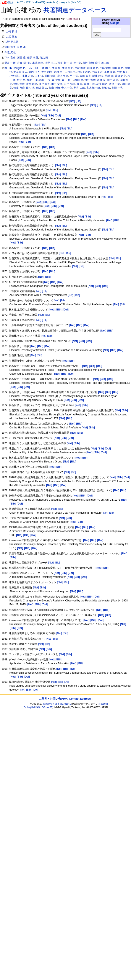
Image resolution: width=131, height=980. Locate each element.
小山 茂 (71, 72)
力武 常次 (11, 37)
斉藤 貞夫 (85, 76)
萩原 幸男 (33, 58)
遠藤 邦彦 (19, 88)
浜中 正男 (113, 80)
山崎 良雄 (11, 31)
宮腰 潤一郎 (24, 63)
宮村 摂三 (59, 72)
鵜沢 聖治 (88, 63)
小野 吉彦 (28, 76)
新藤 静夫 (98, 76)
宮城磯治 (103, 704)
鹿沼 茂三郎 (102, 63)
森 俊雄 (56, 80)
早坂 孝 (109, 76)
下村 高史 (10, 58)
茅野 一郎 (114, 84)
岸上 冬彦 (63, 76)
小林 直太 (110, 72)
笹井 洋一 (23, 47)
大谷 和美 (47, 72)
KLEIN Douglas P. (15, 68)
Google (115, 23)
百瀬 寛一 (63, 63)
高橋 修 (106, 88)
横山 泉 (79, 80)
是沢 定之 (120, 76)
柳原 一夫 (45, 80)
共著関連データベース (75, 10)
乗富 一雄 (10, 63)
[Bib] (78, 101)
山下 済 (39, 76)
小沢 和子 (122, 72)
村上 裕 (21, 80)
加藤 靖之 (118, 68)
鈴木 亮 (30, 88)
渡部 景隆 (19, 84)
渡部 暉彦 (32, 84)
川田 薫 (21, 58)
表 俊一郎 (75, 63)
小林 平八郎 (83, 72)
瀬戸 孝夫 (44, 84)
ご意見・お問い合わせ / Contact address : (65, 699)
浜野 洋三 (50, 63)
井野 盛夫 (67, 68)
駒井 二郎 (79, 88)
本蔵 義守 (38, 63)
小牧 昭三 (15, 76)
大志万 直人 (20, 72)
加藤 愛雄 (105, 68)
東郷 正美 (32, 80)
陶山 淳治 (54, 88)
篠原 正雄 (89, 84)
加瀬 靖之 (93, 68)
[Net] (72, 101)
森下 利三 (67, 80)
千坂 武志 (10, 52)
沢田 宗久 (10, 47)
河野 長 (101, 80)
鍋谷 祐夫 (42, 88)
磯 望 (79, 84)
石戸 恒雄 (69, 84)
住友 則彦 (80, 68)
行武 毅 (44, 58)
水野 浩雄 (90, 80)
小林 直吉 (97, 72)
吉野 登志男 (11, 42)
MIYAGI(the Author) (46, 2)
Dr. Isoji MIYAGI (32, 707)
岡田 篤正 (50, 76)
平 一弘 (74, 76)
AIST (20, 2)
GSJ (29, 2)
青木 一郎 (67, 88)
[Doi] (67, 682)
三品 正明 (32, 68)
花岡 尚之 (102, 84)
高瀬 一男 (117, 88)
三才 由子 (45, 68)
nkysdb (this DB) (71, 2)
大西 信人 (34, 72)
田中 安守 (57, 84)
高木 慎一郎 (93, 88)
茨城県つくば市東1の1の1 (57, 704)
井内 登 (56, 68)
